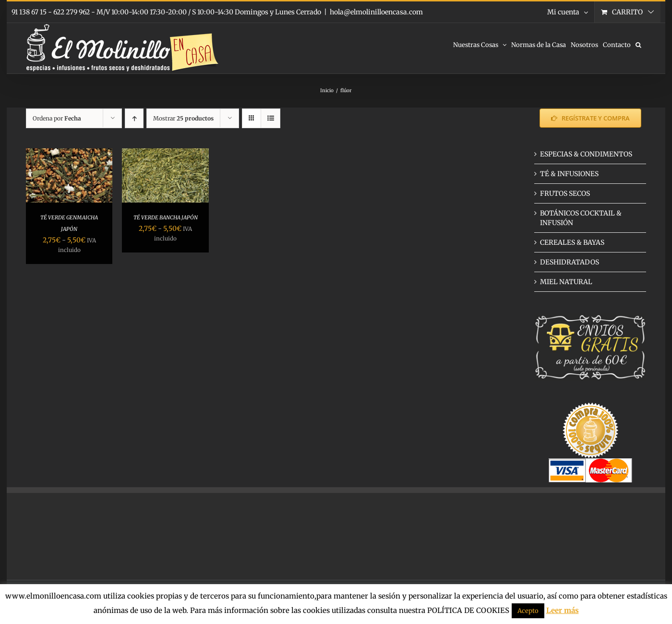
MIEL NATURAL (566, 282)
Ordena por (57, 118)
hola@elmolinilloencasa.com (376, 12)
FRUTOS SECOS (565, 193)
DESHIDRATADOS (570, 262)
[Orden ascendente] (134, 118)
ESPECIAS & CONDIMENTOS (586, 154)
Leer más (563, 610)
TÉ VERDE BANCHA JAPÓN (166, 217)
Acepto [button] (528, 611)
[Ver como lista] (270, 118)
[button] (638, 44)
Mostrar (183, 118)
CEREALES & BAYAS (572, 242)
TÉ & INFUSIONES (569, 174)
